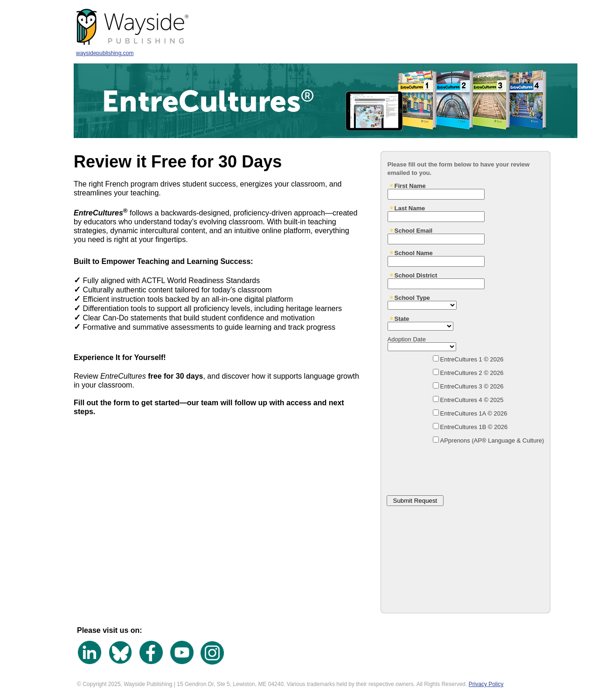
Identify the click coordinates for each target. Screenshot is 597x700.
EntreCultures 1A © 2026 (474, 413)
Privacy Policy (486, 684)
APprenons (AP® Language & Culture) (492, 440)
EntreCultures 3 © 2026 (472, 386)
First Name (410, 186)
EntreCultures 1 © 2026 (472, 359)
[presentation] (455, 467)
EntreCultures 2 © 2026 (472, 373)
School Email (414, 230)
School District (416, 275)
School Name (414, 253)
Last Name (410, 208)
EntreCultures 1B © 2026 (474, 427)
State (402, 319)
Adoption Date (407, 339)
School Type (412, 298)
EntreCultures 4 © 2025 (472, 400)
